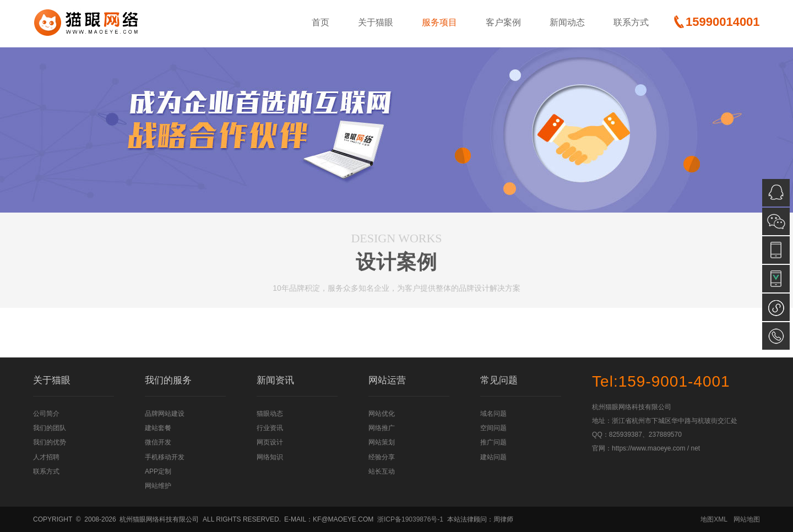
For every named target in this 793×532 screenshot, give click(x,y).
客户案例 (503, 22)
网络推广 (382, 428)
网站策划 (382, 442)
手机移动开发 (165, 457)
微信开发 (158, 442)
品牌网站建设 (165, 414)
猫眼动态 (270, 414)
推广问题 (493, 442)
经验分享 (382, 457)
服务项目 (439, 22)
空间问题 (493, 428)
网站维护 (158, 486)
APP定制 (158, 471)
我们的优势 (50, 442)
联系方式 (631, 22)
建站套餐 (158, 428)
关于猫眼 (376, 22)
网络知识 (270, 457)
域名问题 (493, 414)
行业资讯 (270, 428)
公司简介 (46, 414)
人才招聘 (46, 457)
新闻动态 (567, 22)
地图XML (714, 519)
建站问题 (493, 457)
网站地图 (747, 519)
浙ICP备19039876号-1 (410, 519)
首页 (321, 22)
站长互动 (382, 471)
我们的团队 (50, 428)
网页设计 (270, 442)
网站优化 (382, 414)
